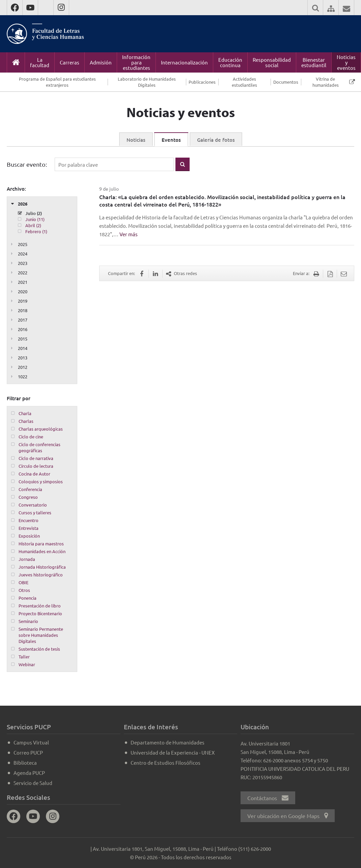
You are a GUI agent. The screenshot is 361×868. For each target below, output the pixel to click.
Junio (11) (35, 219)
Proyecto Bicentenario (40, 613)
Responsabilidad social (272, 62)
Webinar (27, 664)
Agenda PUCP (29, 773)
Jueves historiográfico (41, 575)
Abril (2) (33, 225)
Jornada (27, 559)
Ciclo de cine (31, 437)
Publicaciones (202, 82)
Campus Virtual (31, 742)
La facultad (40, 62)
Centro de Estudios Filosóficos (165, 763)
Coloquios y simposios (41, 481)
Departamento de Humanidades (168, 742)
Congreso (28, 497)
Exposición (29, 536)
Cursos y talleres (35, 512)
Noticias (136, 140)
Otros (24, 590)
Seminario (28, 621)
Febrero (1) (36, 231)
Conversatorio (33, 505)
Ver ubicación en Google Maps (288, 816)
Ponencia (27, 598)
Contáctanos (268, 798)
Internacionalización (184, 62)
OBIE (23, 582)
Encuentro (29, 520)
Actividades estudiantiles (244, 82)
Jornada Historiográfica (42, 567)
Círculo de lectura (36, 466)
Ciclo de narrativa (36, 458)
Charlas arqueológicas (41, 429)
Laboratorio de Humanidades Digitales (147, 82)
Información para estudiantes (136, 62)
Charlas (26, 421)
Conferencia (30, 489)
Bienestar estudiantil (314, 62)
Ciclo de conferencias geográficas (39, 447)
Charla (25, 413)
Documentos (286, 82)
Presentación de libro (40, 606)
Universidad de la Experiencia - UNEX (173, 752)
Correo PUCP (28, 752)
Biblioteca (25, 763)
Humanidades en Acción (42, 551)
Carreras (70, 62)
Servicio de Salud (33, 783)
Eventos (171, 140)
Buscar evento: (27, 164)
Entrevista (29, 528)
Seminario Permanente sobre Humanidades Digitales (41, 635)
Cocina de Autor (34, 474)
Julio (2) (34, 213)
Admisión (101, 62)
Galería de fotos (216, 140)
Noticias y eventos (346, 62)
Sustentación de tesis (39, 649)
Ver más (129, 234)
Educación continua (230, 62)
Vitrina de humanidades (326, 82)
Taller (24, 657)
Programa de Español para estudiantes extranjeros (57, 82)
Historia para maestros (41, 544)
